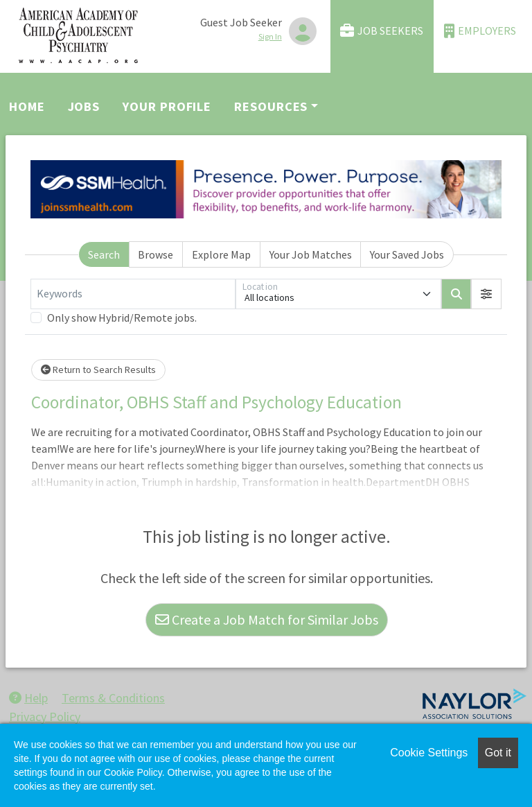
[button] (486, 294)
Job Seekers (382, 31)
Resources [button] (271, 106)
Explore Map (221, 254)
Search (104, 254)
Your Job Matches (311, 254)
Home (27, 106)
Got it (498, 753)
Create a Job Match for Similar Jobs (267, 619)
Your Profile (167, 106)
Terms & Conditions (113, 698)
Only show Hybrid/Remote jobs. (122, 318)
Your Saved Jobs (407, 254)
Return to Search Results (98, 370)
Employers (480, 31)
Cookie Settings (429, 753)
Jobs (84, 106)
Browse (156, 254)
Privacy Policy (45, 717)
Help (28, 698)
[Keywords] (133, 294)
